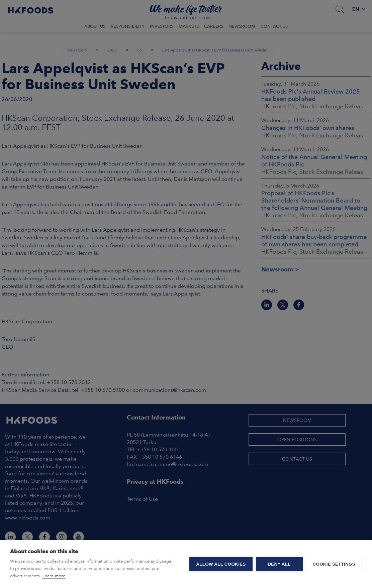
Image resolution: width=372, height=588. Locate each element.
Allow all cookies (221, 564)
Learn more (54, 576)
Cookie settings (334, 564)
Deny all (279, 564)
